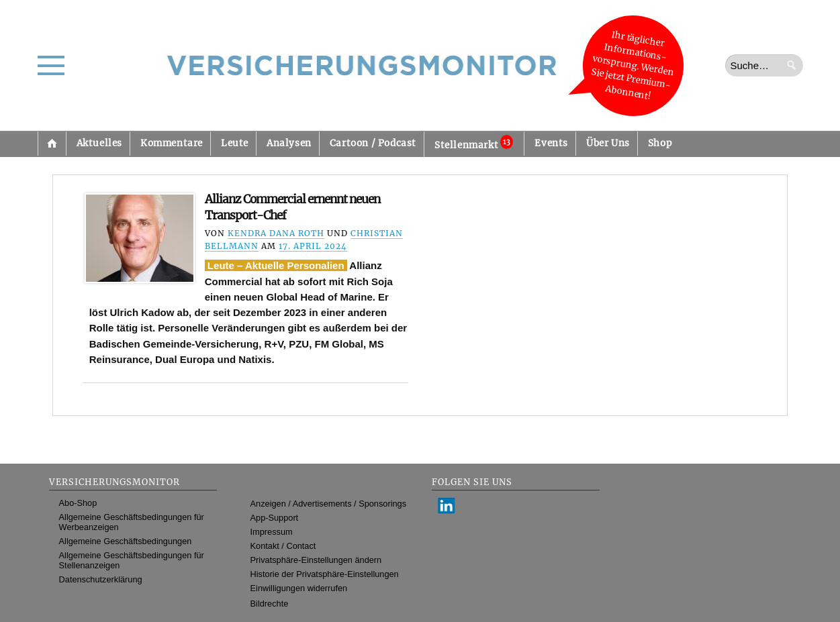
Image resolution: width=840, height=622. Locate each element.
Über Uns (608, 143)
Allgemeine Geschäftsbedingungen (126, 541)
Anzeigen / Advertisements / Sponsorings (328, 504)
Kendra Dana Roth (276, 233)
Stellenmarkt (474, 143)
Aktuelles (99, 143)
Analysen (289, 143)
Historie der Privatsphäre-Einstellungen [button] (325, 574)
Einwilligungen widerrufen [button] (299, 588)
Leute (235, 143)
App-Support (275, 518)
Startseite (52, 144)
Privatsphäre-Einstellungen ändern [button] (316, 560)
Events (551, 143)
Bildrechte (270, 604)
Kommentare (172, 143)
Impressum (272, 532)
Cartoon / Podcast (373, 143)
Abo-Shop (78, 503)
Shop (660, 143)
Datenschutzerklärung (101, 579)
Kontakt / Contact (283, 546)
